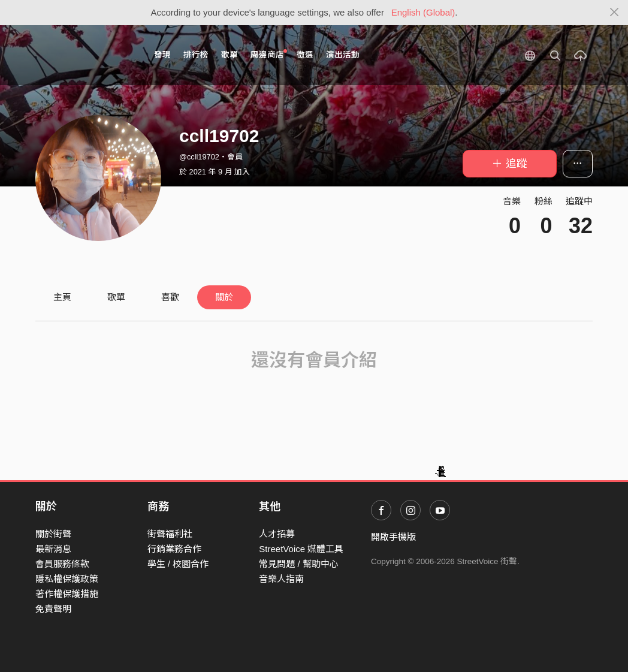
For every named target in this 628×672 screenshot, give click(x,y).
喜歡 (170, 297)
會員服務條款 (62, 564)
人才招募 (277, 534)
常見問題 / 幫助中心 (299, 564)
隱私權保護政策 (67, 579)
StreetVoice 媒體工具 (301, 549)
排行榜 (196, 55)
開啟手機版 (393, 537)
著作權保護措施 (67, 594)
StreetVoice (85, 55)
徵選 (305, 55)
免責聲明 (53, 609)
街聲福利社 (170, 534)
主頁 (62, 297)
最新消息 (53, 549)
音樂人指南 (281, 579)
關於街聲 (53, 534)
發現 (162, 55)
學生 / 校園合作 (178, 564)
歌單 (230, 55)
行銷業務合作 (174, 549)
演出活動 (343, 55)
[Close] (615, 13)
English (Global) (423, 12)
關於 (224, 297)
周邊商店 (269, 54)
